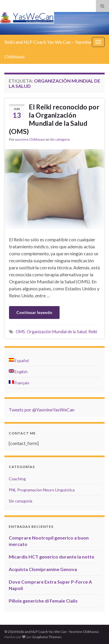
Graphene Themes (47, 637)
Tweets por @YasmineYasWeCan (42, 410)
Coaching (17, 479)
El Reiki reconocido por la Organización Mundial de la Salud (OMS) (54, 119)
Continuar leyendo (34, 312)
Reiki (93, 332)
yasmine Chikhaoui (30, 139)
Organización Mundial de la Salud (57, 332)
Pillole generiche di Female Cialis (43, 601)
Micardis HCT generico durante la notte (51, 557)
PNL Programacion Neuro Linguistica (42, 490)
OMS (20, 332)
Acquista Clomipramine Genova (43, 569)
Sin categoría (60, 139)
